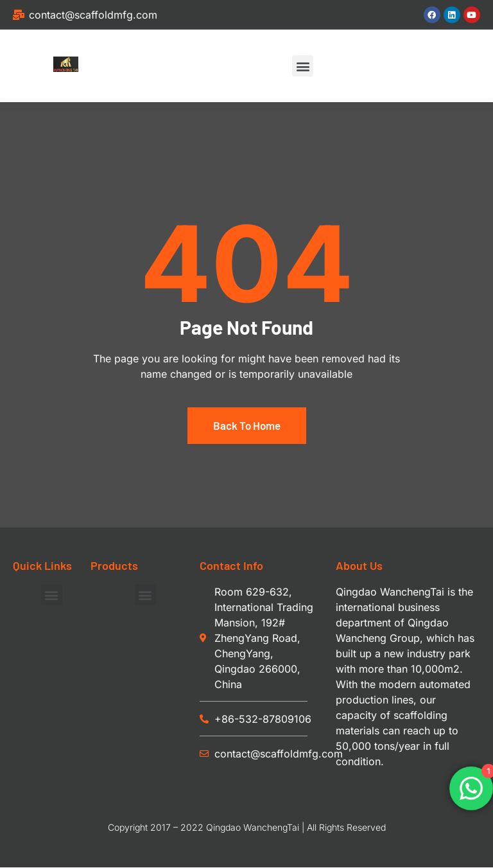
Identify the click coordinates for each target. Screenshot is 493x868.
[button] (303, 66)
